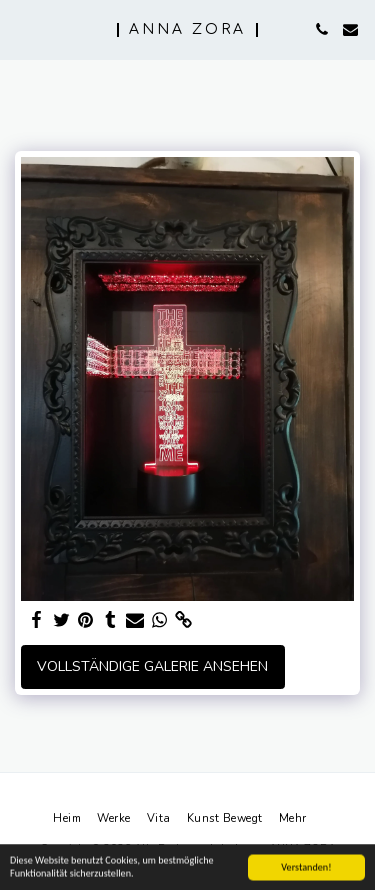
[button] (22, 28)
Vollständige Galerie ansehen (152, 666)
